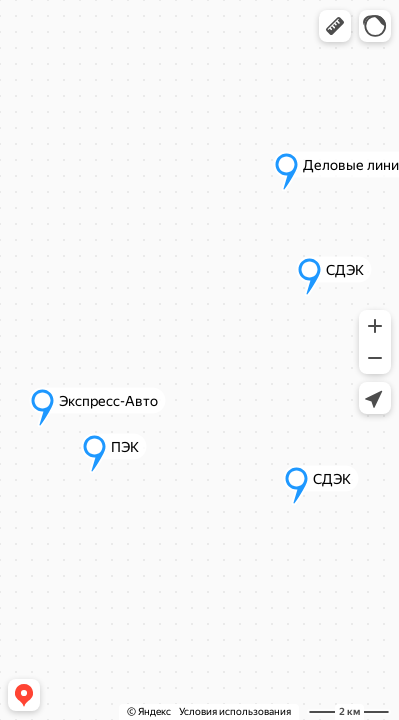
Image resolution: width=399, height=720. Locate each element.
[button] (335, 26)
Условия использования (235, 711)
